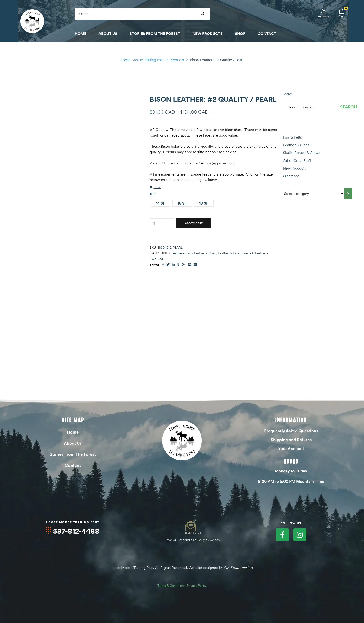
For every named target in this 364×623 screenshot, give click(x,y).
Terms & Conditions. (172, 585)
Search (288, 94)
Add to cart (194, 223)
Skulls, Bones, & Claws (302, 153)
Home (73, 432)
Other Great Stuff (297, 160)
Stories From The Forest (73, 454)
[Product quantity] (154, 223)
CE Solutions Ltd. (239, 568)
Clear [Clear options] (157, 187)
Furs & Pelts (292, 137)
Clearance (291, 176)
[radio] (161, 203)
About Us (73, 443)
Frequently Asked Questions (291, 431)
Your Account (291, 448)
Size (153, 194)
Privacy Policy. (197, 585)
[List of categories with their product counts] (314, 194)
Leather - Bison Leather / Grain (194, 253)
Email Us (194, 533)
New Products (294, 168)
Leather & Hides (229, 253)
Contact (73, 465)
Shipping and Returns (291, 440)
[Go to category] (348, 194)
